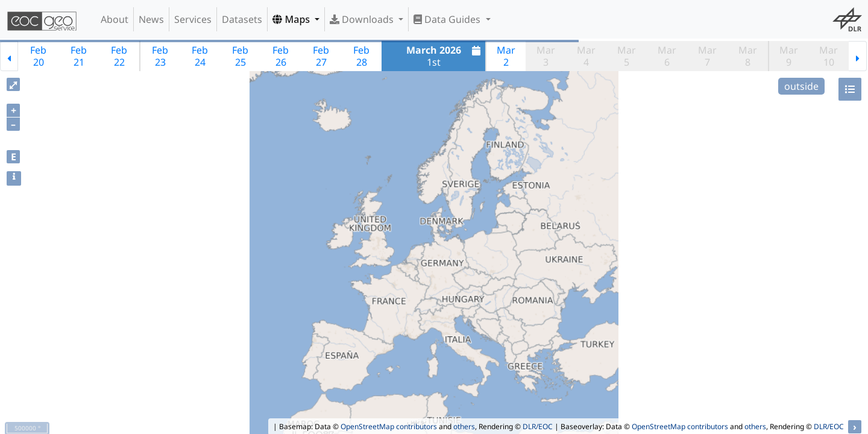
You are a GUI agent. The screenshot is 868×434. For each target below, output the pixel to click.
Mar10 (829, 56)
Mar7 (707, 56)
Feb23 (160, 56)
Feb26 (281, 56)
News (151, 19)
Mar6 (667, 56)
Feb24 (200, 56)
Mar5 (627, 56)
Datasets (242, 19)
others (464, 426)
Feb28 (361, 56)
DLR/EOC (538, 426)
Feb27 (321, 56)
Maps (292, 19)
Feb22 (119, 56)
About (115, 19)
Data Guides (448, 19)
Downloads (363, 19)
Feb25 (240, 56)
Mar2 (506, 56)
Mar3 (546, 56)
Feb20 (38, 56)
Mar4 (586, 56)
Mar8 (748, 56)
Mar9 (789, 56)
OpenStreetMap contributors (389, 426)
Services (193, 19)
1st (445, 56)
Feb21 (79, 56)
